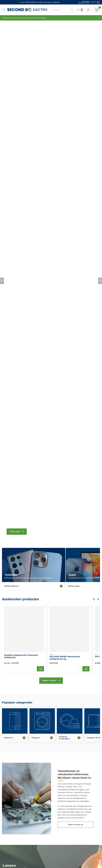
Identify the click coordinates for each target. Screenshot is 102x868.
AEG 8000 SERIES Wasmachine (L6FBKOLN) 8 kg (65, 658)
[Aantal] (34, 669)
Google (43, 18)
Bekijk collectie (51, 681)
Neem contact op (76, 825)
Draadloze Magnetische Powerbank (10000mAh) (21, 656)
